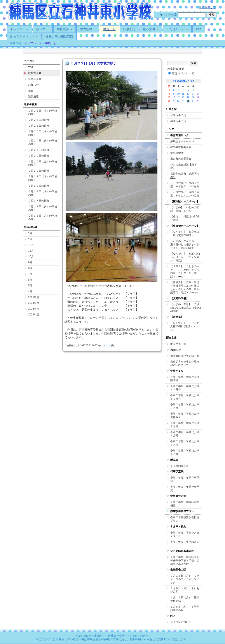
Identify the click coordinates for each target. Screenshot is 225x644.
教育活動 (88, 29)
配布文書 (151, 29)
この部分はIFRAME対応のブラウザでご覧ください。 (112, 339)
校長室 (43, 29)
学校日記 (110, 29)
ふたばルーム (177, 29)
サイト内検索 (168, 15)
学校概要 (65, 29)
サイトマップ (207, 7)
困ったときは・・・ (24, 36)
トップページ (19, 29)
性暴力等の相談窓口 (59, 36)
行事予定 (129, 29)
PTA (199, 29)
